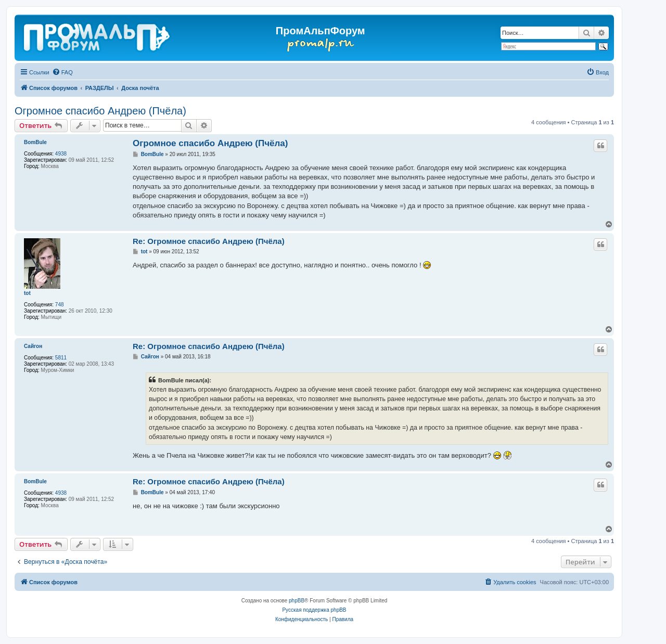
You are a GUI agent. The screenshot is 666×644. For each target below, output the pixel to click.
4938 (61, 154)
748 (60, 305)
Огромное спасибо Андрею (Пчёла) (100, 111)
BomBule (35, 142)
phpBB (297, 601)
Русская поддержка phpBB (314, 610)
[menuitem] (62, 72)
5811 (61, 358)
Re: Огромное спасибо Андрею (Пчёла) (209, 241)
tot (27, 293)
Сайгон (33, 346)
